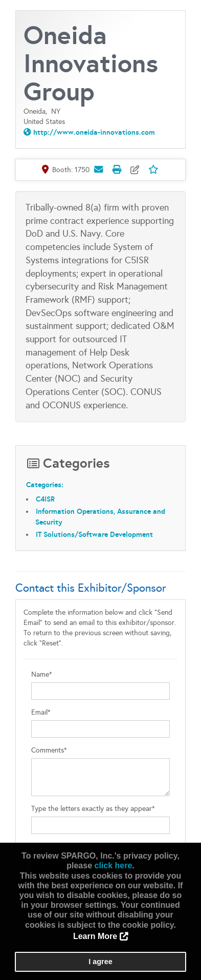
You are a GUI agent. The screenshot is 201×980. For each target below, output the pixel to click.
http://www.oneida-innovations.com (94, 132)
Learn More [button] (95, 936)
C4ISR (45, 499)
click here (113, 866)
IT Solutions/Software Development (94, 534)
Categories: (45, 485)
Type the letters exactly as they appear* (93, 809)
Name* (42, 674)
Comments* (49, 750)
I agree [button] (100, 962)
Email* (41, 712)
